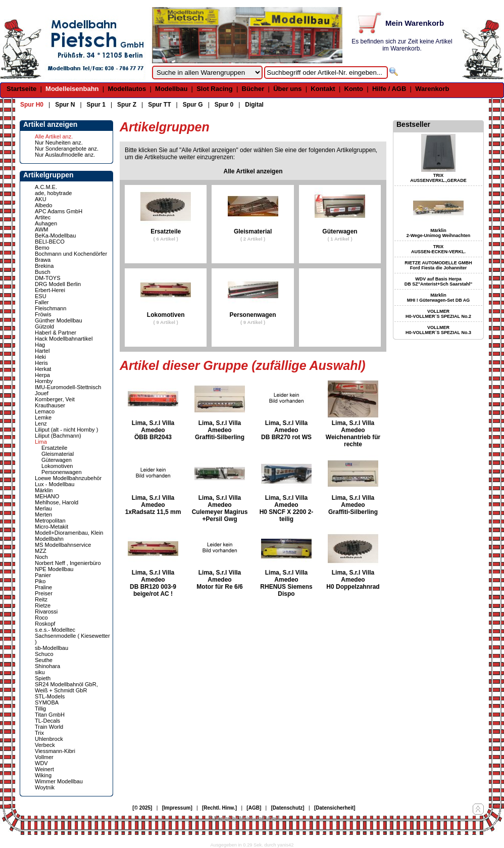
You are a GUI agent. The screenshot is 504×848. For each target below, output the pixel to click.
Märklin (44, 490)
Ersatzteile (54, 448)
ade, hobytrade (53, 193)
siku (40, 672)
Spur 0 (224, 105)
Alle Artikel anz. (54, 136)
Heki (40, 357)
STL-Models (50, 696)
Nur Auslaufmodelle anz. (65, 155)
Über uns (287, 89)
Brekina (44, 266)
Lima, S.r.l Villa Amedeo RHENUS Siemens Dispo (286, 583)
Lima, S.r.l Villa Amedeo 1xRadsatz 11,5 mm (153, 505)
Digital (254, 105)
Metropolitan (50, 521)
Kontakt (323, 89)
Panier (43, 575)
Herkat (43, 369)
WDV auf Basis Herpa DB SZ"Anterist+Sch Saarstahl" (438, 281)
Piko (40, 581)
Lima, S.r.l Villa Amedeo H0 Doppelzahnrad (353, 580)
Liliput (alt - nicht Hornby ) (66, 430)
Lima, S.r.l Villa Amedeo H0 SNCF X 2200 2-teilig (287, 508)
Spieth (43, 678)
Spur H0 (32, 105)
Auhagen (46, 223)
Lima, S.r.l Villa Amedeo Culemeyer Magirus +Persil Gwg (220, 508)
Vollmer (44, 757)
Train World (49, 727)
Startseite (21, 89)
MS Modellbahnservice (63, 545)
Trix (39, 733)
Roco (41, 618)
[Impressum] (177, 808)
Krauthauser (50, 405)
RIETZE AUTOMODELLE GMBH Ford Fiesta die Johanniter (438, 265)
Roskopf (45, 624)
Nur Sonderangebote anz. (67, 149)
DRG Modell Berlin (58, 284)
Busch (43, 272)
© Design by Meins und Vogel (244, 818)
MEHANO (47, 496)
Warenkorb (432, 89)
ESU (41, 296)
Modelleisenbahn (72, 89)
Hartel (42, 351)
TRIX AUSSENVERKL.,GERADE (438, 178)
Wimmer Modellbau (59, 781)
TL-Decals (47, 721)
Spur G (193, 105)
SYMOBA (47, 702)
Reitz (41, 599)
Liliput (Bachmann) (58, 436)
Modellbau (171, 89)
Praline (43, 587)
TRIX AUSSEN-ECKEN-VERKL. (438, 249)
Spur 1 (96, 105)
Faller (42, 302)
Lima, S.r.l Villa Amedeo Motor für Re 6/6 (219, 580)
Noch (41, 557)
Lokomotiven (57, 466)
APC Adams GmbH (59, 211)
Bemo (42, 248)
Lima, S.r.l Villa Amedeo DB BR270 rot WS (286, 430)
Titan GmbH (50, 715)
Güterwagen (57, 460)
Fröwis (43, 314)
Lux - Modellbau (55, 484)
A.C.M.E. (46, 187)
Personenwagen (62, 472)
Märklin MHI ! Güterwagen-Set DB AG (439, 298)
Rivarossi (46, 611)
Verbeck (45, 745)
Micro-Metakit (52, 527)
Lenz (41, 423)
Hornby (44, 381)
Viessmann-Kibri (55, 751)
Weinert (44, 769)
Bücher (253, 89)
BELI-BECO (50, 242)
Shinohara (47, 666)
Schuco (44, 654)
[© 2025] (142, 808)
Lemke (43, 417)
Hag (40, 345)
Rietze (43, 605)
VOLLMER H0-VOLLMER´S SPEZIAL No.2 (438, 314)
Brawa (43, 260)
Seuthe (44, 660)
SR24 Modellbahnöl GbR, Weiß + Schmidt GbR (66, 687)
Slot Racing (215, 89)
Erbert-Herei (50, 290)
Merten (43, 514)
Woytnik (45, 787)
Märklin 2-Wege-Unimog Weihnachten (439, 233)
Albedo (43, 205)
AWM (41, 229)
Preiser (44, 593)
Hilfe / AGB (389, 89)
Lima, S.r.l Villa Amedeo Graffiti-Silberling (220, 430)
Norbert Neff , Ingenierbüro (68, 563)
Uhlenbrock (49, 739)
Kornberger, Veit (55, 399)
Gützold (44, 326)
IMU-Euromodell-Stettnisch (68, 387)
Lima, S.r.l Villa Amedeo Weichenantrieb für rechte (353, 434)
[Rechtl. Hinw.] (219, 808)
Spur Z (127, 105)
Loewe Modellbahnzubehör (68, 478)
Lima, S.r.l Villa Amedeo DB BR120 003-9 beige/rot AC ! (153, 583)
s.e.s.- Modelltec (55, 630)
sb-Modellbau (52, 648)
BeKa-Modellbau (55, 235)
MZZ (41, 551)
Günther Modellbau (59, 320)
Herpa (42, 375)
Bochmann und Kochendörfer (71, 254)
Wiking (43, 775)
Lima (41, 442)
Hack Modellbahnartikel (64, 339)
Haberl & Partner (56, 333)
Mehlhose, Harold (57, 502)
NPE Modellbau (54, 569)
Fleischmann (51, 308)
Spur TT (159, 105)
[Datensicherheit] (335, 808)
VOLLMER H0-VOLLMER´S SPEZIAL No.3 (438, 330)
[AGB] (254, 808)
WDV (41, 763)
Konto (354, 89)
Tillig (40, 709)
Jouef (42, 393)
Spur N (65, 105)
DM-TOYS (48, 278)
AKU (41, 199)
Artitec (43, 217)
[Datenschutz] (288, 808)
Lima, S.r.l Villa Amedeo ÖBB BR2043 (153, 430)
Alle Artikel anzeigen (253, 171)
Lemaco (45, 411)
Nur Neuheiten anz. (59, 143)
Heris (41, 363)
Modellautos (127, 89)
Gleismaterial (58, 454)
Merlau (43, 508)
